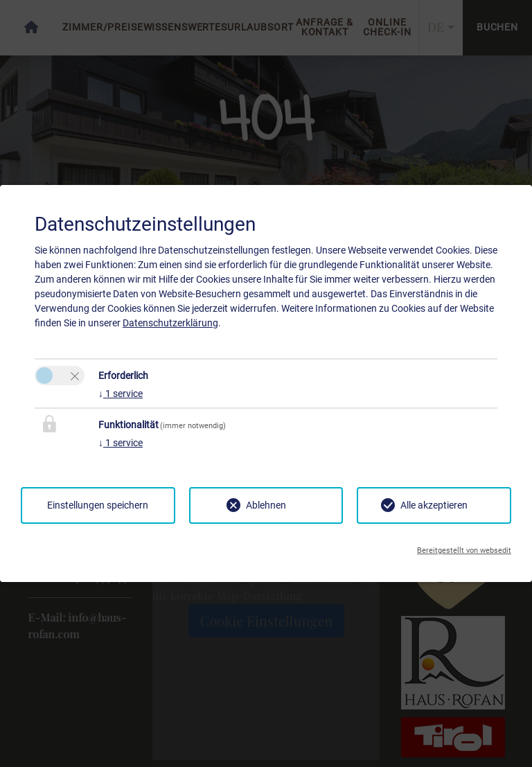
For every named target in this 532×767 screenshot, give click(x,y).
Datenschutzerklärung (170, 323)
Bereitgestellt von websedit (464, 550)
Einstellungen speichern (98, 505)
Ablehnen (266, 505)
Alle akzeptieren (434, 505)
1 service (121, 394)
